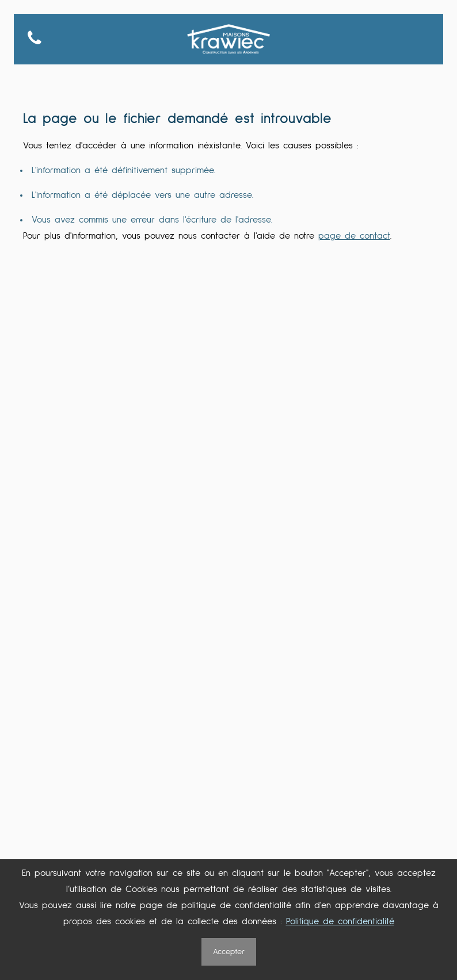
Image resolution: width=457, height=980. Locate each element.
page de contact (354, 236)
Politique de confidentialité (340, 921)
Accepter (229, 952)
